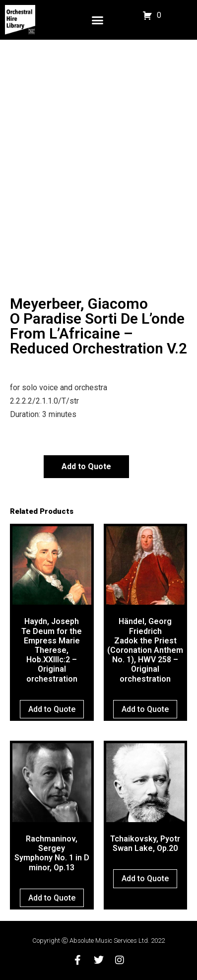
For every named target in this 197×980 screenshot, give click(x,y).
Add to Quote (86, 466)
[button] (98, 20)
